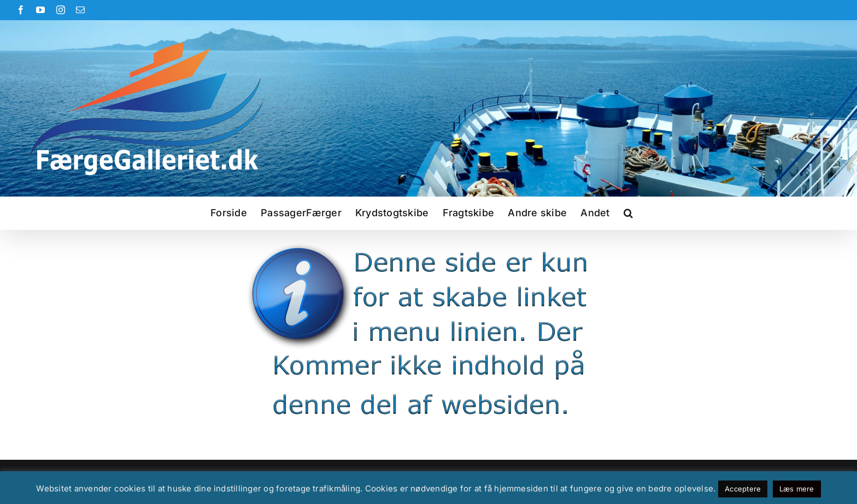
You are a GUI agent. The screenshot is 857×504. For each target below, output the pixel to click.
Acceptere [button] (743, 489)
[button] (628, 213)
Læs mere (797, 489)
